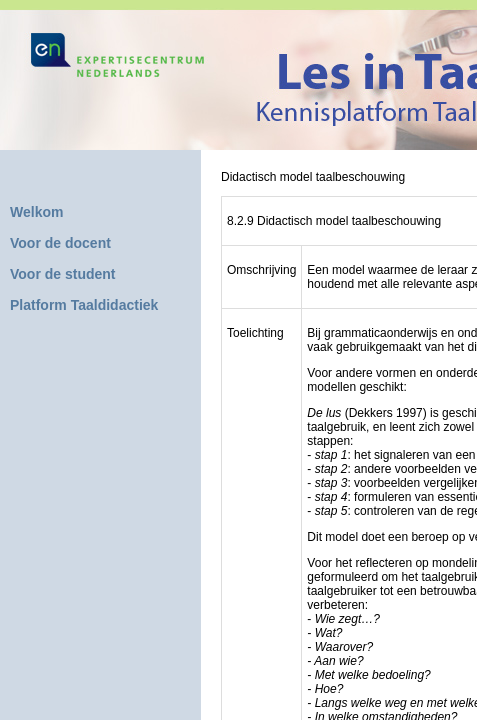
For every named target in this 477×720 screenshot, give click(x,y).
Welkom (36, 212)
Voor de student (63, 274)
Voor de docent (60, 243)
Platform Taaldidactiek (84, 305)
